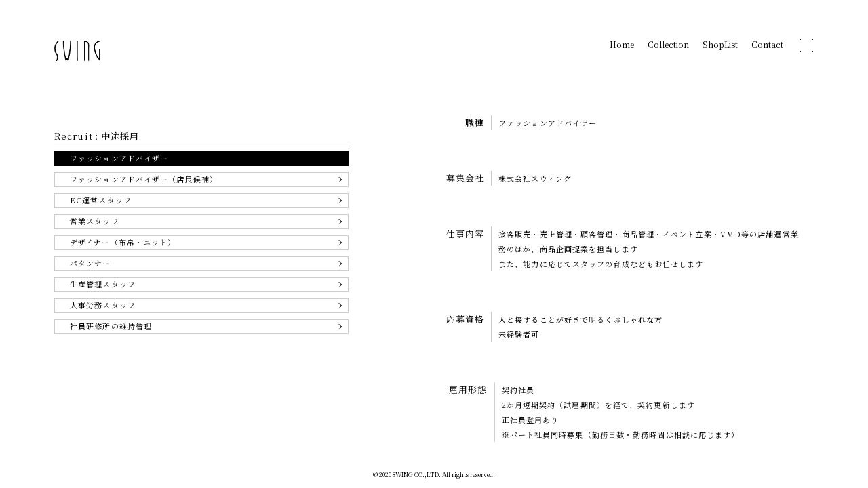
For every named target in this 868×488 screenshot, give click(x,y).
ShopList (720, 45)
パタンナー (91, 263)
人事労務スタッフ (103, 305)
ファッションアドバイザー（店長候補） (144, 179)
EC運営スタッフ (101, 200)
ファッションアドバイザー (119, 158)
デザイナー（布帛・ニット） (123, 242)
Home (622, 45)
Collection (668, 45)
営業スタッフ (95, 221)
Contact (767, 45)
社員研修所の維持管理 (111, 326)
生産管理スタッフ (103, 284)
